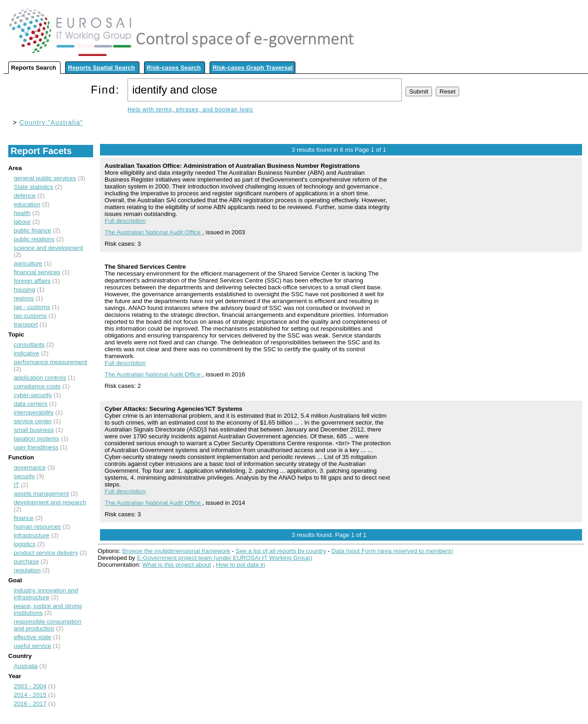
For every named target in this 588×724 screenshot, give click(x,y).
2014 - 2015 (30, 695)
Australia (26, 666)
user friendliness (36, 447)
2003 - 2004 (30, 686)
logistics (25, 544)
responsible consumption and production (47, 625)
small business (34, 430)
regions (24, 298)
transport (26, 324)
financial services (37, 272)
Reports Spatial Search (101, 68)
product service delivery (46, 553)
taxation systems (36, 439)
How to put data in (241, 565)
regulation (27, 570)
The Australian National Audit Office (153, 232)
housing (25, 290)
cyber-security (33, 395)
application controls (40, 378)
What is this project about (177, 565)
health (22, 213)
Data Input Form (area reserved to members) (392, 551)
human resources (37, 527)
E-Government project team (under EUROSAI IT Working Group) (224, 558)
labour (22, 222)
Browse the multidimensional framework (176, 551)
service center (33, 421)
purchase (26, 561)
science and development (48, 248)
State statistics (33, 187)
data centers (31, 404)
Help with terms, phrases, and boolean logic (190, 110)
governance (30, 467)
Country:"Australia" (51, 122)
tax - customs (32, 307)
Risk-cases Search (174, 68)
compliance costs (37, 386)
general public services (45, 178)
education (27, 204)
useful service (33, 646)
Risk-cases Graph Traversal (252, 68)
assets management (41, 494)
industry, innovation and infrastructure (46, 594)
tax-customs (30, 316)
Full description (125, 221)
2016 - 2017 (30, 704)
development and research (50, 502)
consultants (29, 345)
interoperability (34, 412)
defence (25, 196)
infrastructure (32, 535)
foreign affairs (32, 281)
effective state (33, 637)
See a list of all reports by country (281, 551)
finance (24, 518)
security (24, 476)
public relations (34, 239)
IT (17, 485)
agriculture (28, 263)
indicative (27, 353)
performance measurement (50, 362)
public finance (33, 230)
